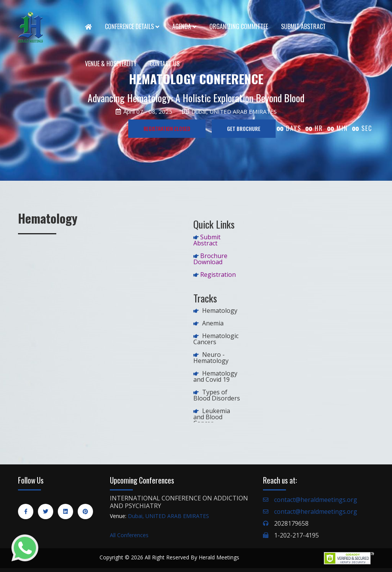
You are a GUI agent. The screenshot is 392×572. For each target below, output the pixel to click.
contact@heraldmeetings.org (316, 500)
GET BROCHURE (244, 128)
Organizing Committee (239, 26)
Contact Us (165, 64)
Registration (218, 275)
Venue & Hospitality (111, 64)
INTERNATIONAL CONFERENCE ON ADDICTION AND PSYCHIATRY (179, 502)
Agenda (184, 26)
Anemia (213, 323)
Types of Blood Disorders (217, 395)
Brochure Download (210, 259)
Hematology (220, 311)
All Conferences (129, 535)
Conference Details (132, 26)
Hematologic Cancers (216, 339)
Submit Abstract (303, 26)
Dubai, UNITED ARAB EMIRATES (168, 516)
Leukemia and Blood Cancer (212, 417)
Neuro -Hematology (211, 358)
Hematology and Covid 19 (215, 376)
